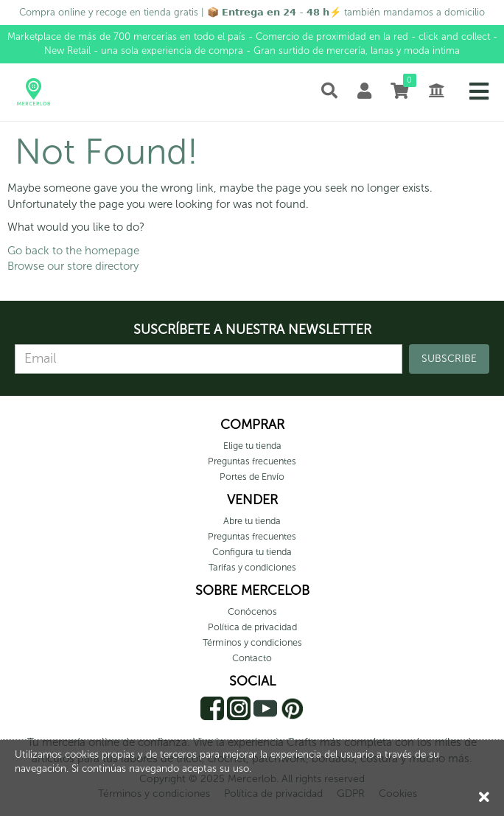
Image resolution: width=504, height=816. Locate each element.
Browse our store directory (73, 266)
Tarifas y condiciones (252, 567)
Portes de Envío (252, 477)
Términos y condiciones (252, 642)
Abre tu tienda (252, 521)
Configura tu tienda (252, 552)
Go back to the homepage (73, 251)
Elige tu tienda (252, 446)
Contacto (252, 658)
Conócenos (252, 611)
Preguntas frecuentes (252, 461)
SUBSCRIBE (449, 359)
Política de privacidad (252, 627)
